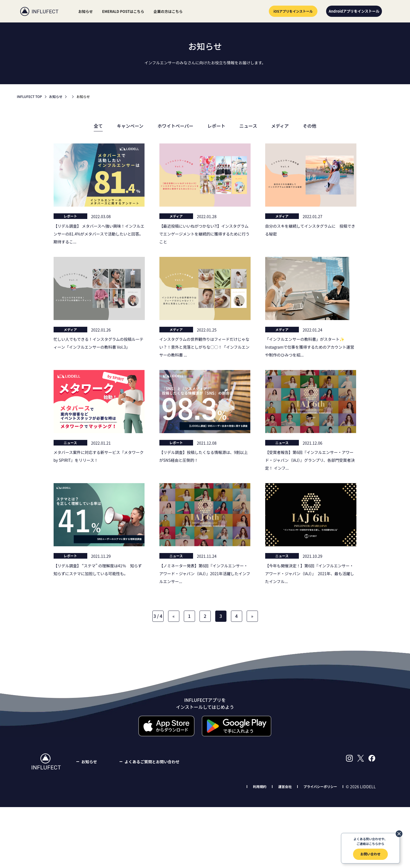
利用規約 (260, 786)
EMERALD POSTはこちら (123, 11)
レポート (216, 126)
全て (98, 126)
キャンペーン (130, 126)
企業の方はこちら (168, 11)
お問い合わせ (370, 854)
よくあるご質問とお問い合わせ (152, 762)
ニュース (248, 126)
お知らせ (86, 11)
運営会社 (285, 786)
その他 (310, 126)
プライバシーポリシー (320, 786)
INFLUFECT (39, 11)
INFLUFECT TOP (29, 96)
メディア (280, 126)
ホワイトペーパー (175, 126)
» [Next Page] (252, 616)
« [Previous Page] (173, 616)
